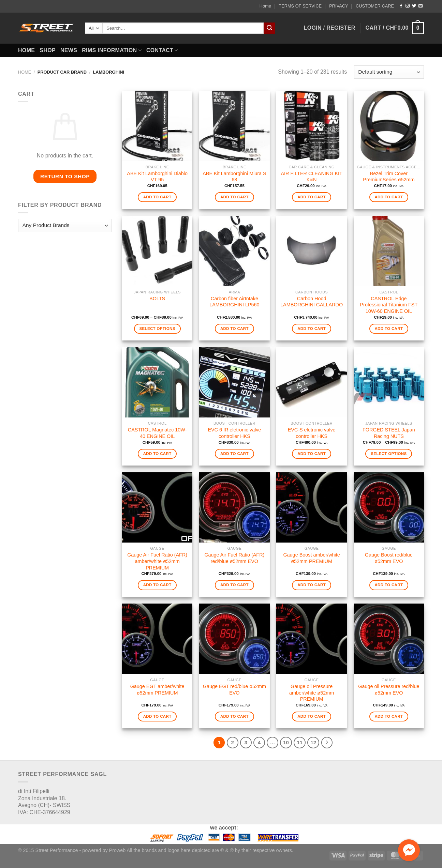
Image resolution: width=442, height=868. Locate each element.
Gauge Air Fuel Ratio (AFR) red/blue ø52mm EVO (234, 558)
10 (286, 742)
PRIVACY (338, 6)
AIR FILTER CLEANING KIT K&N (311, 177)
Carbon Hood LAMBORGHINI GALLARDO (312, 302)
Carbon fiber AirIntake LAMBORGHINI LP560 (234, 302)
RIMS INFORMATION (112, 50)
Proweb (117, 850)
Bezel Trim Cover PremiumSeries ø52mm (389, 177)
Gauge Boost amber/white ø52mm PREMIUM (311, 558)
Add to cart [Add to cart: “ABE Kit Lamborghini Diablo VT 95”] (157, 197)
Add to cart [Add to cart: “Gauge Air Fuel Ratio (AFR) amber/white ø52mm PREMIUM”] (157, 585)
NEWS (69, 50)
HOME (26, 50)
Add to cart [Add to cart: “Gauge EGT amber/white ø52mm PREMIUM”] (157, 716)
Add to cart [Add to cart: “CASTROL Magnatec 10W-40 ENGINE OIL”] (157, 454)
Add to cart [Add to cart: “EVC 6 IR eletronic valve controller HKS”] (234, 454)
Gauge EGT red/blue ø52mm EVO (234, 690)
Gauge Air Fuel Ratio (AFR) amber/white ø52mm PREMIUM (157, 561)
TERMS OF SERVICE (300, 6)
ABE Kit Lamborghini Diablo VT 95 (157, 177)
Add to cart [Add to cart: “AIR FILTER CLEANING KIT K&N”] (312, 197)
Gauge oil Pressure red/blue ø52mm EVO (389, 690)
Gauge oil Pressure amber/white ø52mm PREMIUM (312, 693)
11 (300, 742)
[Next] (327, 743)
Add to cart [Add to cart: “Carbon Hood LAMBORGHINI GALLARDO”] (312, 329)
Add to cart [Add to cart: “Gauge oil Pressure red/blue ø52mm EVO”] (389, 716)
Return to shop (65, 176)
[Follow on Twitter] (414, 6)
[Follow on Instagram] (408, 6)
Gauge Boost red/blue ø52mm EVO (389, 558)
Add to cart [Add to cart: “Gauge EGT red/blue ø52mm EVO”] (234, 716)
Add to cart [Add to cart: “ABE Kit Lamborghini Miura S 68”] (234, 197)
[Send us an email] (421, 6)
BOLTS (157, 299)
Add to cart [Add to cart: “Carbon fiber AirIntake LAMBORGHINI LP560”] (234, 329)
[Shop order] (389, 72)
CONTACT (162, 50)
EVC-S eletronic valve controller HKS (312, 433)
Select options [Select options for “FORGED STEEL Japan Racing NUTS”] (389, 454)
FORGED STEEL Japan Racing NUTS (389, 433)
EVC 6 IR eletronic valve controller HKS (234, 433)
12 (313, 742)
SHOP (48, 50)
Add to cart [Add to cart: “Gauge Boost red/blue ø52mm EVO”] (389, 585)
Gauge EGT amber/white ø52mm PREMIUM (157, 690)
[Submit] (269, 28)
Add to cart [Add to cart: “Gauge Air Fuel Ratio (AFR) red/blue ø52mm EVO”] (234, 585)
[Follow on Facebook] (401, 6)
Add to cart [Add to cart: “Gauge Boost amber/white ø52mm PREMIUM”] (312, 585)
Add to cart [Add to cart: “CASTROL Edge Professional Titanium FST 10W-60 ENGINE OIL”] (389, 329)
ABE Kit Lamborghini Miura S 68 (234, 177)
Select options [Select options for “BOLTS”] (157, 329)
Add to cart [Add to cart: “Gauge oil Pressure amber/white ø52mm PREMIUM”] (312, 716)
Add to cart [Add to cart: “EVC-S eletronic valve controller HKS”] (312, 454)
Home (265, 6)
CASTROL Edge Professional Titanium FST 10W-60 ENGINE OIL (389, 305)
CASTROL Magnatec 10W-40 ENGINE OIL (157, 433)
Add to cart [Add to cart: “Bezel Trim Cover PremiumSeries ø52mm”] (389, 197)
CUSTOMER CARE (375, 6)
